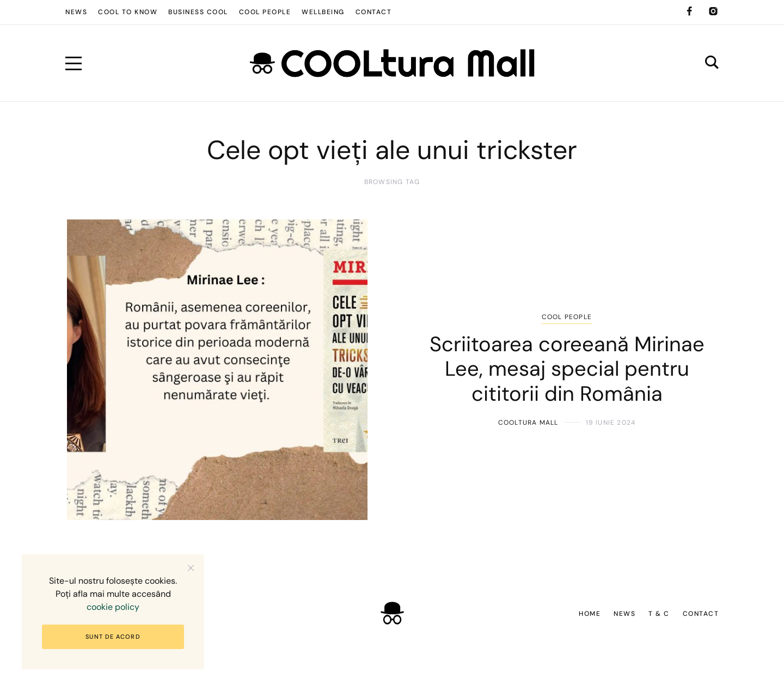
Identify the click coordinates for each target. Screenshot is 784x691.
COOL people (567, 317)
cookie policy (113, 607)
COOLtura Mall (528, 423)
